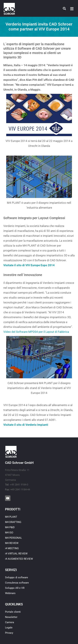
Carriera (10, 622)
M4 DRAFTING (13, 522)
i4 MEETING (12, 548)
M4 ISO (9, 533)
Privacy (9, 633)
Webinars (10, 593)
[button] (72, 9)
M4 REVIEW (12, 543)
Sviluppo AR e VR (15, 588)
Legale (9, 628)
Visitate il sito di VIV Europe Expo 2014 (29, 265)
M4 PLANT (11, 517)
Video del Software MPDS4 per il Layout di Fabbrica (36, 332)
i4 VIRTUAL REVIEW (16, 554)
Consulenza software (17, 583)
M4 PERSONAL (13, 538)
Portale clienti (13, 612)
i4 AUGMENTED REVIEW (19, 559)
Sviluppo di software (17, 577)
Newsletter (11, 617)
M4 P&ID (10, 527)
